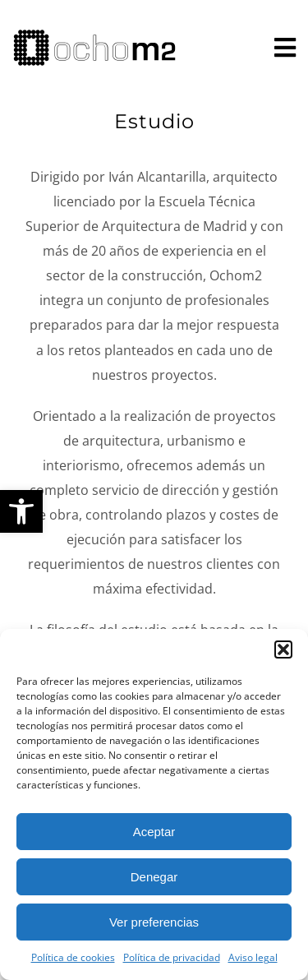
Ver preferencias (154, 922)
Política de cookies (73, 957)
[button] (21, 511)
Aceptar (154, 832)
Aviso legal (253, 957)
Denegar (154, 877)
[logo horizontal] (94, 35)
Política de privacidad (172, 957)
